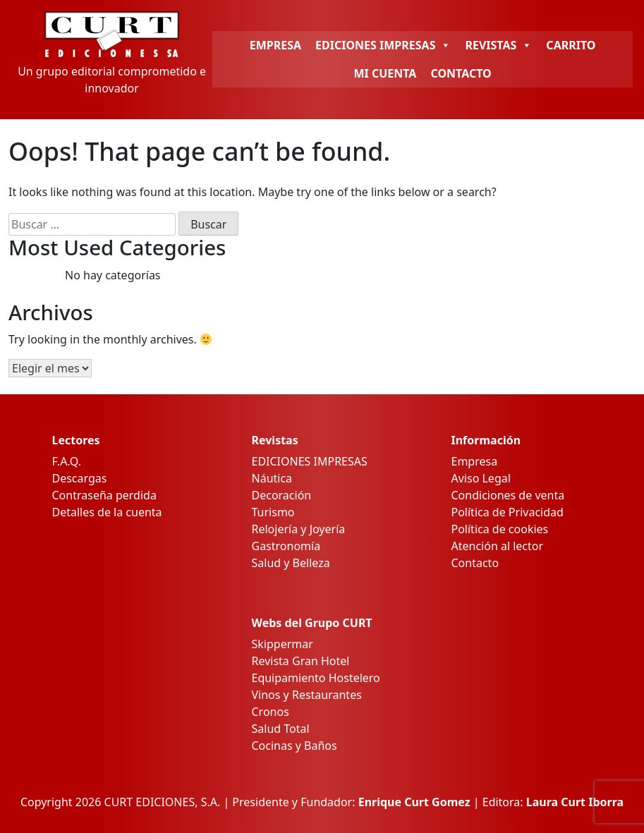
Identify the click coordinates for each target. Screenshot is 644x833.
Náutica (272, 478)
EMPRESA (275, 45)
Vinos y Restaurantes (307, 695)
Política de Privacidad (508, 512)
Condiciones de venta (508, 495)
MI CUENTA (385, 73)
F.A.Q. (67, 461)
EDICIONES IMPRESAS (383, 45)
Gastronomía (286, 546)
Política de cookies (500, 529)
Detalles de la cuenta (107, 512)
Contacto (475, 563)
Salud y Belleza (291, 563)
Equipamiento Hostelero (316, 678)
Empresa (475, 461)
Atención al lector (498, 546)
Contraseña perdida (104, 495)
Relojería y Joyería (299, 529)
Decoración (282, 495)
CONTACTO (461, 73)
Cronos (271, 712)
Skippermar (282, 644)
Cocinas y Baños (294, 746)
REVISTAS (498, 45)
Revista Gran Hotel (301, 661)
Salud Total (281, 729)
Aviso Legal (481, 478)
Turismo (273, 512)
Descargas (80, 478)
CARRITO (571, 45)
